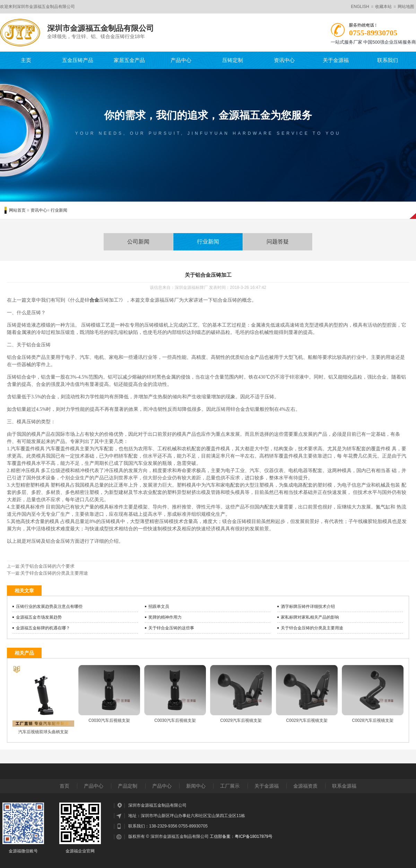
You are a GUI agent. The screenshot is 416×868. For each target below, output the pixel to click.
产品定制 (128, 786)
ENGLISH (360, 7)
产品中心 (181, 60)
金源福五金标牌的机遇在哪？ (43, 628)
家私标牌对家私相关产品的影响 (310, 617)
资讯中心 (284, 60)
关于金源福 (336, 60)
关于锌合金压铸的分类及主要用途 (54, 573)
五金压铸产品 (78, 60)
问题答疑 (278, 242)
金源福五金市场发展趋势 (39, 617)
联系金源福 (344, 786)
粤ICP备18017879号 (254, 836)
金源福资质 (305, 786)
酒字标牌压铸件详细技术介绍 (308, 606)
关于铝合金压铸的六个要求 (47, 566)
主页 (26, 60)
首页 (64, 786)
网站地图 (406, 7)
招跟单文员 (159, 606)
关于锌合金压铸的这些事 (171, 628)
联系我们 (388, 60)
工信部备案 (220, 836)
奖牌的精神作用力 (165, 617)
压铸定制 (233, 60)
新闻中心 (196, 786)
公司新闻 (138, 242)
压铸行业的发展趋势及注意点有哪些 (49, 606)
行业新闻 (59, 210)
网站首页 (17, 210)
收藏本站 (383, 7)
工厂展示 (230, 786)
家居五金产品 (129, 60)
